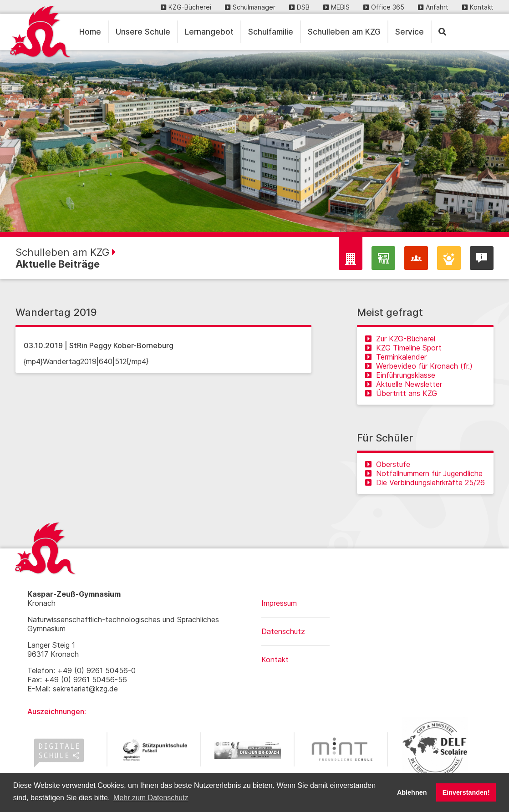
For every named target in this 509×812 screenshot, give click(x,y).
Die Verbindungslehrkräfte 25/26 (425, 482)
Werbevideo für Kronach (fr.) (419, 366)
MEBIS (336, 7)
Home (90, 32)
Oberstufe (388, 464)
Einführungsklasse (400, 375)
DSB (299, 7)
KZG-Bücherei (186, 7)
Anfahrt (433, 7)
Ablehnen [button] (412, 792)
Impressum (279, 603)
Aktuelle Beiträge (58, 264)
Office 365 (384, 7)
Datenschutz (283, 631)
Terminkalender (396, 357)
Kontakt (478, 7)
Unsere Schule (143, 32)
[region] (254, 141)
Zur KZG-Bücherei (400, 339)
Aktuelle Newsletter (404, 384)
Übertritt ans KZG (401, 393)
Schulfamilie (271, 32)
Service (410, 32)
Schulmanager (250, 7)
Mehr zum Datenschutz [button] (151, 798)
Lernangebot (209, 32)
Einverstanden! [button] (466, 792)
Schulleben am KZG (344, 32)
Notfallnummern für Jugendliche (424, 473)
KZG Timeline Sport (403, 348)
